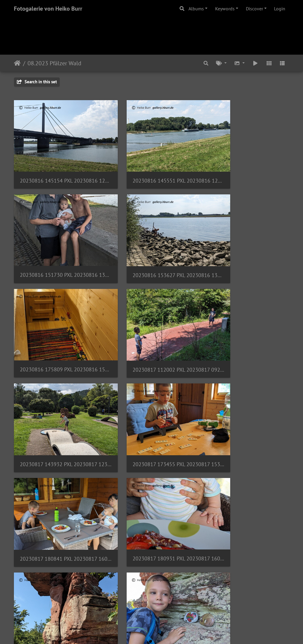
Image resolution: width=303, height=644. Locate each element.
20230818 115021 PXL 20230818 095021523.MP (151, 497)
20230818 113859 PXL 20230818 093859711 (57, 496)
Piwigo (164, 632)
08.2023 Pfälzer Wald (54, 63)
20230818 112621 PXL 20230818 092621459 (246, 415)
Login (280, 9)
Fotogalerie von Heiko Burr (48, 9)
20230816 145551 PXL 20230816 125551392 (151, 168)
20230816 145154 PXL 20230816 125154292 (57, 168)
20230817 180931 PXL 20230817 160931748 (57, 414)
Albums (196, 9)
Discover (254, 9)
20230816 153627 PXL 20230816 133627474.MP (57, 250)
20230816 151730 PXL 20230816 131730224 (246, 168)
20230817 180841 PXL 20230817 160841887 (246, 332)
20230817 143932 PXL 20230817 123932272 (57, 332)
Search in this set (37, 82)
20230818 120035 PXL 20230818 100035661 (57, 579)
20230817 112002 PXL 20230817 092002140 (246, 250)
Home (17, 63)
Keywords (225, 9)
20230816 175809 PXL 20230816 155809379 (151, 250)
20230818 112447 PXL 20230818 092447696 (151, 414)
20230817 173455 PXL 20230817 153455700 (151, 332)
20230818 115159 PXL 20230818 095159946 (246, 497)
